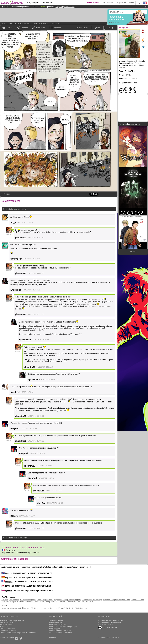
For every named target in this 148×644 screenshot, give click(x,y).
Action (4, 608)
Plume (92, 602)
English (7, 573)
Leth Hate (85, 602)
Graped (13, 602)
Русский (7, 591)
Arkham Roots (108, 600)
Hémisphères (14, 600)
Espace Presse (6, 625)
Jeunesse (45, 608)
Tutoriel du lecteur (56, 620)
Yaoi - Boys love (82, 608)
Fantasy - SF (28, 608)
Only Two (54, 602)
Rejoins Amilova (93, 2)
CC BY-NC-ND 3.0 (108, 627)
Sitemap (52, 638)
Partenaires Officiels (8, 631)
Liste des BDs (14, 23)
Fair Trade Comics (106, 625)
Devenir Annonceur (7, 629)
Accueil (4, 23)
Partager (24, 28)
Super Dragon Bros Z (45, 600)
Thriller (36, 23)
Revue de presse (7, 622)
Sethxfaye (5, 602)
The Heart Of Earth (122, 600)
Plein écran (41, 28)
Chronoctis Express (28, 600)
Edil (78, 602)
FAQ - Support (55, 629)
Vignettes (57, 28)
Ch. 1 (53, 23)
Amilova (5, 600)
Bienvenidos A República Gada (37, 602)
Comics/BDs (26, 23)
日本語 (6, 586)
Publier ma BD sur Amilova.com (111, 620)
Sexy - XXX (63, 608)
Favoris (9, 28)
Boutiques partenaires (58, 625)
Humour (37, 608)
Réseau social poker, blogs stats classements (18, 633)
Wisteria (20, 602)
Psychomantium (61, 600)
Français (8, 550)
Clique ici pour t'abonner (65, 7)
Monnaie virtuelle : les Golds (60, 631)
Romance (54, 608)
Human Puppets (74, 600)
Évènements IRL (56, 622)
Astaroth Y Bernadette (67, 602)
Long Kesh (45, 23)
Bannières (4, 627)
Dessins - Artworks (15, 608)
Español (7, 578)
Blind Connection (138, 600)
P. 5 (60, 23)
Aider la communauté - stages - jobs (63, 627)
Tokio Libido (86, 600)
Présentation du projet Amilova (12, 620)
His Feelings (97, 600)
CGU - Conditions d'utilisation (61, 633)
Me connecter (108, 2)
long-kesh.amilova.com (128, 83)
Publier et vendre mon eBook (110, 622)
